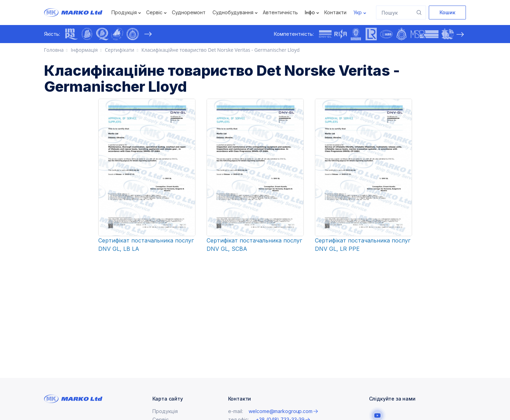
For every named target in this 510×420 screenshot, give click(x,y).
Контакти (335, 12)
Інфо (310, 12)
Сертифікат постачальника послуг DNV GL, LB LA (146, 245)
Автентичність (280, 12)
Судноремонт (189, 12)
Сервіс (154, 12)
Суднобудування (233, 12)
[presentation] (148, 34)
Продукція (124, 12)
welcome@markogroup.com (280, 411)
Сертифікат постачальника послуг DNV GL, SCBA (254, 245)
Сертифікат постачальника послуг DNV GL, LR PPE (363, 245)
